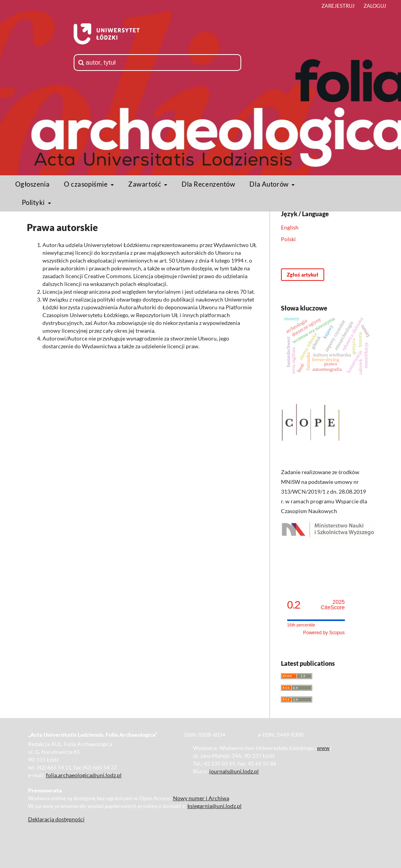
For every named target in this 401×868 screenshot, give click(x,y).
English (290, 227)
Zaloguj (375, 6)
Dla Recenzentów (208, 184)
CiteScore (333, 605)
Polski (288, 239)
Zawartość (145, 184)
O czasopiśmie (87, 184)
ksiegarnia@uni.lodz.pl (215, 806)
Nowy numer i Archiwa (201, 798)
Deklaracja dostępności (56, 819)
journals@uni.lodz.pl (234, 771)
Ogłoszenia (33, 184)
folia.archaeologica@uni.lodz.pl (84, 775)
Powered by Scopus (324, 633)
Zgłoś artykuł (303, 275)
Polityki (34, 202)
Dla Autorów (270, 184)
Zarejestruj (338, 6)
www (323, 748)
